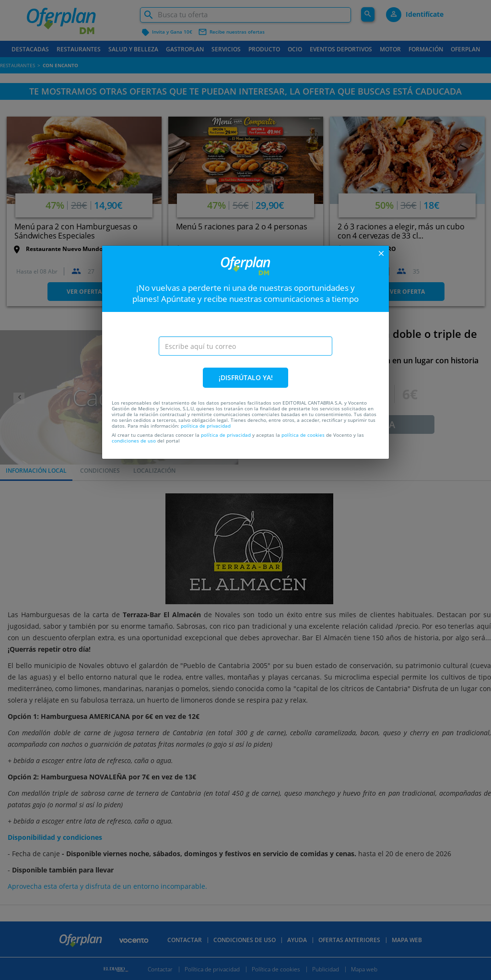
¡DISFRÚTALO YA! (246, 377)
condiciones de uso (134, 441)
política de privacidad (206, 426)
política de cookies (303, 435)
